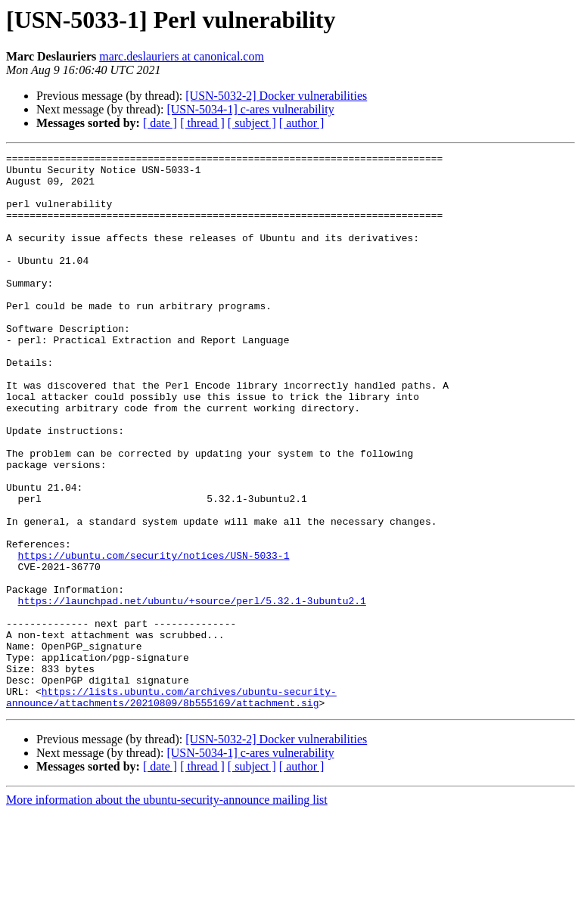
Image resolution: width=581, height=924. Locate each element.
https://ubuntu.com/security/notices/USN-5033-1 (154, 637)
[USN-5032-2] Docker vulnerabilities (276, 96)
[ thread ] (202, 123)
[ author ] (302, 123)
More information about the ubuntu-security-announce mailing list (167, 911)
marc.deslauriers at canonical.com (182, 56)
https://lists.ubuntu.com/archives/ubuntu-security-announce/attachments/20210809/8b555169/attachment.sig (171, 807)
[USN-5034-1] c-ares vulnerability (250, 109)
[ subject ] (252, 123)
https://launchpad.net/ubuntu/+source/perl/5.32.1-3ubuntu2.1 (192, 691)
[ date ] (160, 123)
